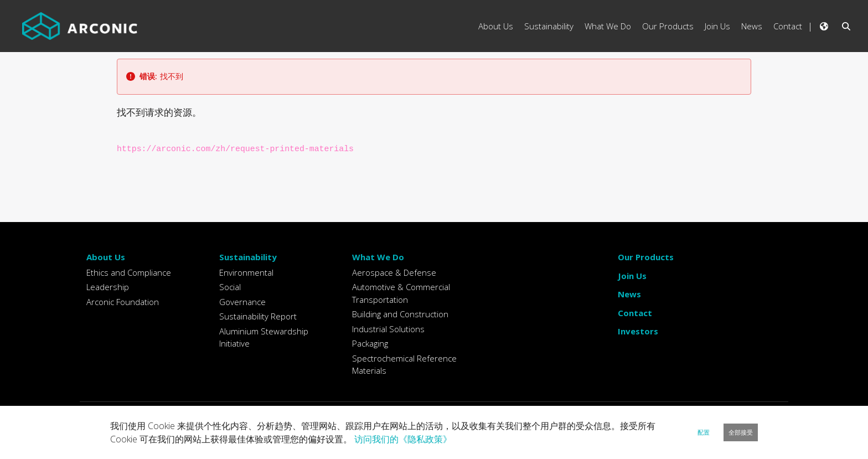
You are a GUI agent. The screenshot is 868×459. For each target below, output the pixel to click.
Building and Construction (400, 314)
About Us (106, 257)
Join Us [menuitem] (717, 26)
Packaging (370, 343)
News (629, 294)
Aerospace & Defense (394, 272)
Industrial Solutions (388, 329)
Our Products (646, 257)
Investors (638, 331)
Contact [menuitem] (788, 26)
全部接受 (741, 432)
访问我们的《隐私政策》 (403, 439)
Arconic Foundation (123, 302)
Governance (242, 302)
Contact (635, 313)
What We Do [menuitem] (608, 26)
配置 (704, 432)
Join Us (632, 276)
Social (230, 287)
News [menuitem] (752, 26)
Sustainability (248, 257)
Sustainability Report (258, 316)
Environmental (246, 272)
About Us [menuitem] (496, 26)
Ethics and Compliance (129, 272)
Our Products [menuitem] (668, 26)
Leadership (108, 287)
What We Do (378, 257)
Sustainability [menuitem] (549, 26)
